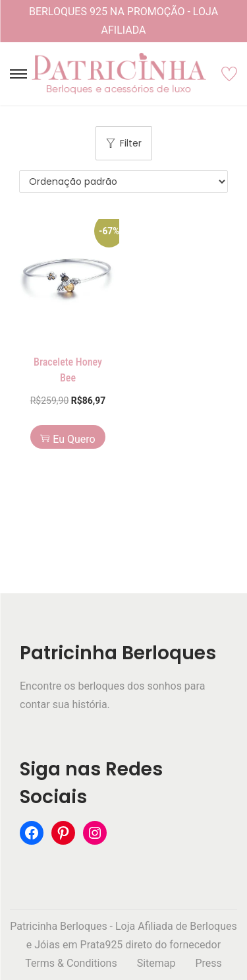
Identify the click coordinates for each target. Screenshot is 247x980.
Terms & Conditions (71, 963)
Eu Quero (68, 439)
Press (208, 963)
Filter (124, 143)
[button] (106, 232)
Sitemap (156, 963)
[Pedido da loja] (123, 181)
